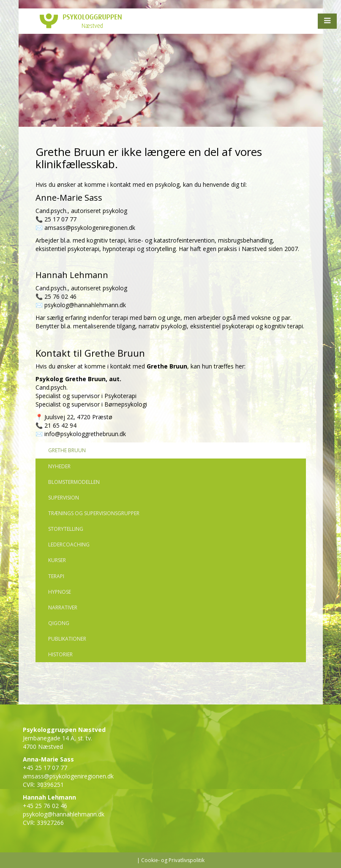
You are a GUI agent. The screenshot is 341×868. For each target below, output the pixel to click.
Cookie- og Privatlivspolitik (173, 860)
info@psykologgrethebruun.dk (85, 434)
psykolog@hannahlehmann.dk (85, 305)
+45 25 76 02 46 (45, 806)
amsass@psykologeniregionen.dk (90, 228)
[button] (327, 21)
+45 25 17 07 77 (45, 768)
